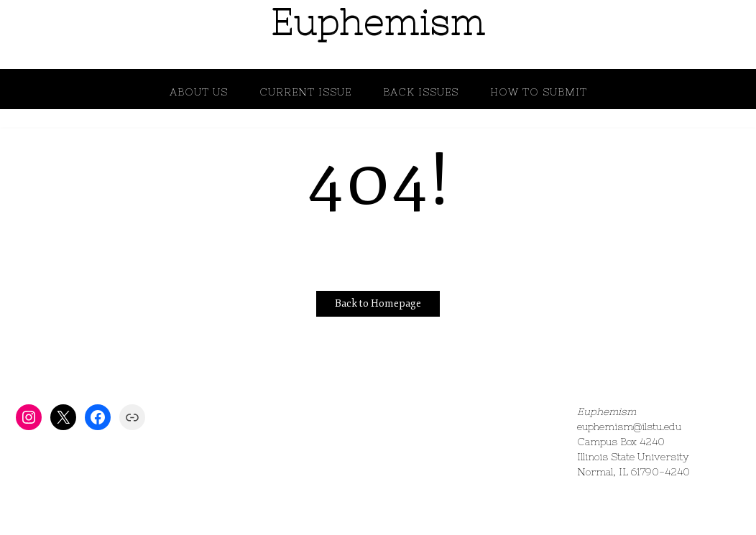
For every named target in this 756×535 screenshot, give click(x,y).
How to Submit (539, 92)
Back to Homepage (378, 303)
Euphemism (378, 22)
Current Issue (305, 92)
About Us (199, 92)
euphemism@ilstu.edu (629, 427)
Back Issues (421, 92)
